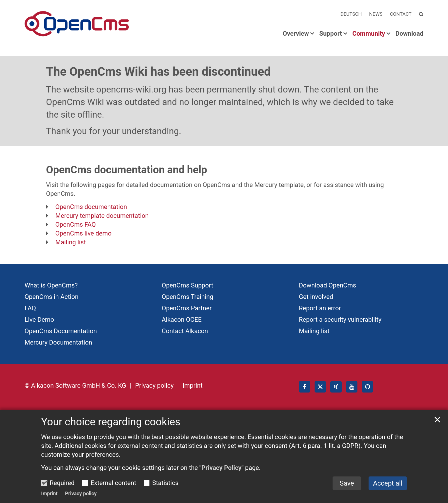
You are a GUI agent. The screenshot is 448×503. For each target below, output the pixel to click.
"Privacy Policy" (221, 479)
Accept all (388, 495)
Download (409, 34)
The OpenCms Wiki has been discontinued (158, 72)
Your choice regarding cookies (111, 433)
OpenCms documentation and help (127, 170)
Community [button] (369, 34)
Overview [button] (296, 34)
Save (347, 495)
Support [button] (330, 34)
